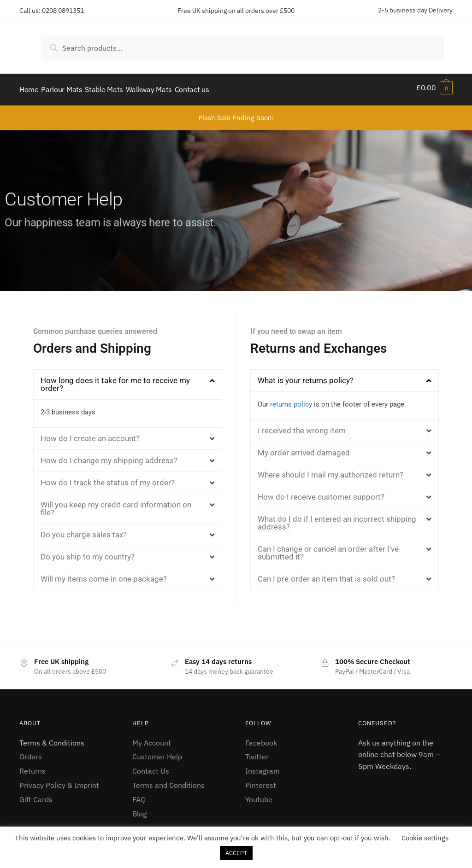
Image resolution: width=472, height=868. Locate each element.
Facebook (261, 738)
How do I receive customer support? (321, 493)
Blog (139, 810)
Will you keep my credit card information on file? (116, 504)
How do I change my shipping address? (109, 456)
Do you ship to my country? (88, 553)
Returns (32, 767)
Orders (31, 752)
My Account (152, 738)
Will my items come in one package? (104, 575)
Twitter (257, 752)
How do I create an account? (90, 434)
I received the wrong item (302, 426)
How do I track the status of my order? (108, 478)
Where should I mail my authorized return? (330, 471)
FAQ (139, 795)
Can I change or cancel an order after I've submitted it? (328, 549)
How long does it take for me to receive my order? (115, 380)
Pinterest (261, 781)
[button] (128, 380)
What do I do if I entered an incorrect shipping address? (337, 519)
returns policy (291, 400)
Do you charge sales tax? (84, 530)
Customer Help (157, 752)
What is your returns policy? (306, 376)
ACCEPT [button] (236, 853)
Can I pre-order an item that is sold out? (326, 575)
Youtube (259, 795)
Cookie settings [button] (425, 838)
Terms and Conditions (168, 781)
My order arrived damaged (304, 449)
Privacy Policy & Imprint (59, 781)
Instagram (263, 767)
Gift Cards (36, 795)
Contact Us (151, 767)
